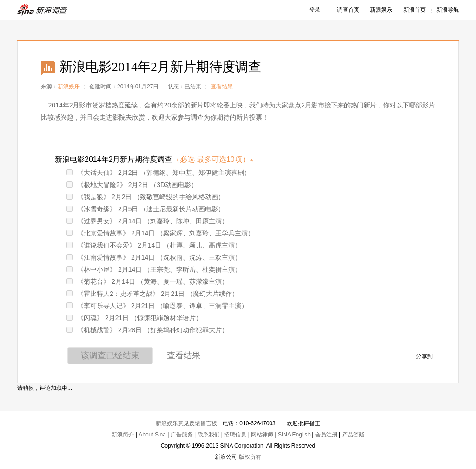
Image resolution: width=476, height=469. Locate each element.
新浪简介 (123, 435)
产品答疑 (353, 435)
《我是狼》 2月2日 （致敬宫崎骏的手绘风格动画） (145, 197)
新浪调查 (43, 10)
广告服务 (182, 435)
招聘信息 (235, 435)
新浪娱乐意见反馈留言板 (186, 423)
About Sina (152, 435)
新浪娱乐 (381, 10)
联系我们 (209, 435)
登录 (315, 10)
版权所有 (250, 457)
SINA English (294, 435)
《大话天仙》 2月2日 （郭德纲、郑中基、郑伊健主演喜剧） (159, 173)
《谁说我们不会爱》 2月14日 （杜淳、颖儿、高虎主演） (154, 245)
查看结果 (222, 87)
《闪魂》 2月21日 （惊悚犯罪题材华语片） (134, 318)
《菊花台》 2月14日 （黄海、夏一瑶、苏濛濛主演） (147, 281)
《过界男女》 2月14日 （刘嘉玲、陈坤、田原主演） (147, 221)
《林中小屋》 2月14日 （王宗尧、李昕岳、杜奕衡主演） (154, 269)
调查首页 (348, 10)
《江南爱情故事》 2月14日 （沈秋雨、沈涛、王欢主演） (154, 257)
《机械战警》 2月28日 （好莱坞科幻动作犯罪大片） (147, 330)
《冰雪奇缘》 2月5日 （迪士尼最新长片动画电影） (145, 209)
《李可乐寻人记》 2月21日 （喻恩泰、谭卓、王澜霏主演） (157, 306)
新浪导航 (448, 10)
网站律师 (262, 435)
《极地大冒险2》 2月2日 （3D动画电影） (132, 185)
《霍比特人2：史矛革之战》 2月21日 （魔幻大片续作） (152, 294)
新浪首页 (415, 10)
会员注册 (326, 435)
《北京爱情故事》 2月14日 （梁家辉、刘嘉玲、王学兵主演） (160, 233)
